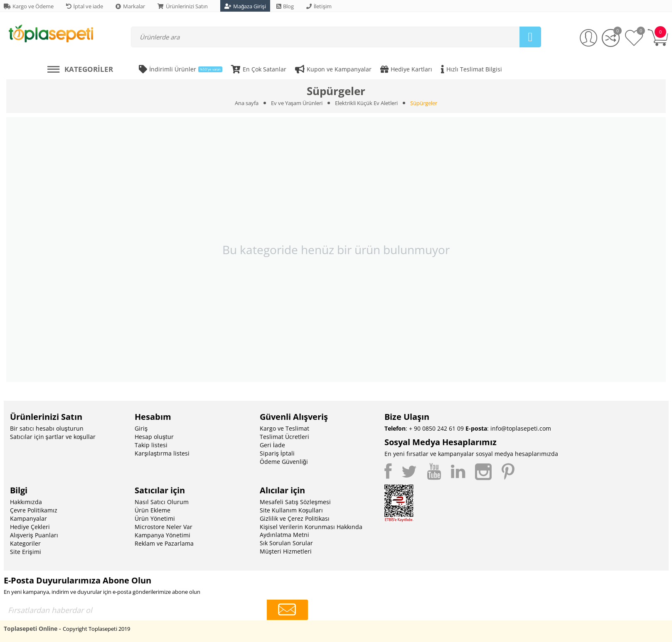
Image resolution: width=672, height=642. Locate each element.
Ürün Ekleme (153, 510)
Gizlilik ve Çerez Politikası (295, 518)
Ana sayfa (247, 103)
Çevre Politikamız (34, 510)
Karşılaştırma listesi (162, 453)
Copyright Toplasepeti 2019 (96, 629)
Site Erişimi (26, 552)
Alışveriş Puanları (34, 535)
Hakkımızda (26, 502)
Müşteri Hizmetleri (286, 551)
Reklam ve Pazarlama (164, 543)
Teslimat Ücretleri (284, 437)
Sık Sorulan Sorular (286, 543)
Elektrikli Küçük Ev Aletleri (366, 103)
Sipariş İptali (277, 453)
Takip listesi (151, 445)
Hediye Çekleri (30, 527)
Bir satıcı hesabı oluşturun (47, 428)
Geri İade (272, 445)
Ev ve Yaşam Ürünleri (297, 103)
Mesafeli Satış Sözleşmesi (295, 502)
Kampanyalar (28, 518)
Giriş (141, 428)
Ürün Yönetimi (155, 518)
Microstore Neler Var (164, 527)
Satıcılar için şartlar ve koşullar (53, 437)
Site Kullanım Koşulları (291, 510)
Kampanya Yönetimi (162, 535)
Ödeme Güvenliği (284, 462)
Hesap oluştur (154, 437)
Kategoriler (25, 543)
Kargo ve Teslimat (284, 428)
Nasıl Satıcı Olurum (162, 502)
